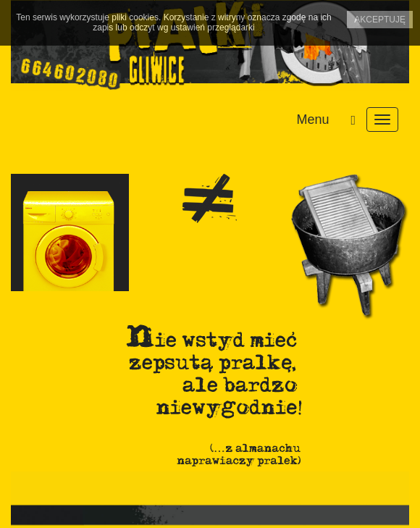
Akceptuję (380, 20)
